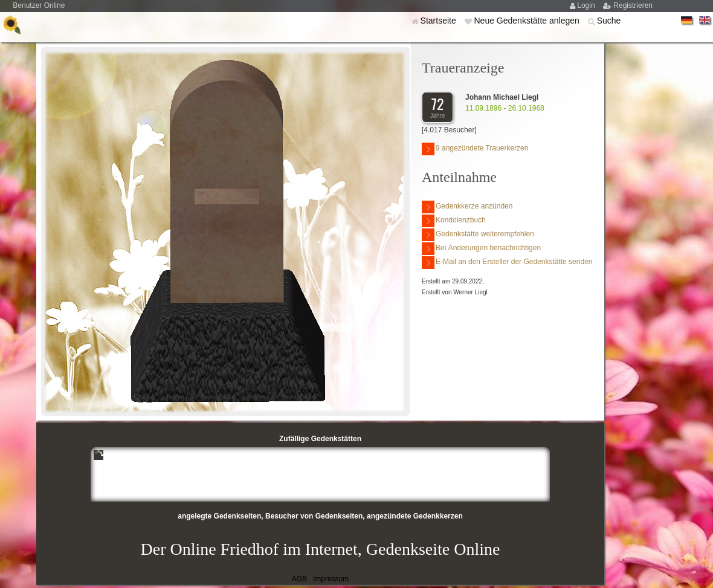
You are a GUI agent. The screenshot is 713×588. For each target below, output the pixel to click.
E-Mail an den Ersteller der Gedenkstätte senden (507, 263)
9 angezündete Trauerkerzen (475, 149)
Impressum (331, 579)
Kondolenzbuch (454, 221)
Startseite (440, 21)
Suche (609, 21)
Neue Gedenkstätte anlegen (527, 21)
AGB (299, 579)
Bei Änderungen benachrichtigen (481, 249)
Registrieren (633, 5)
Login (587, 5)
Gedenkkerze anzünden (467, 207)
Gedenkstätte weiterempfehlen (478, 235)
